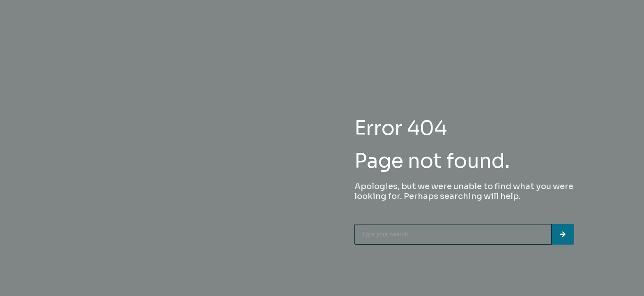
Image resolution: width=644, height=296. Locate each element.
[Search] (563, 234)
